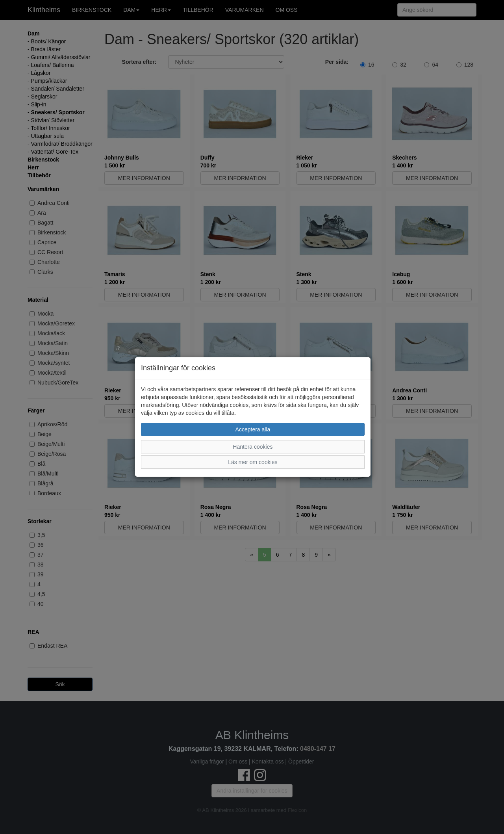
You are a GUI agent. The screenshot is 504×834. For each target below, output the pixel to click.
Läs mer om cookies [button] (253, 462)
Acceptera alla (253, 429)
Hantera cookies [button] (253, 447)
